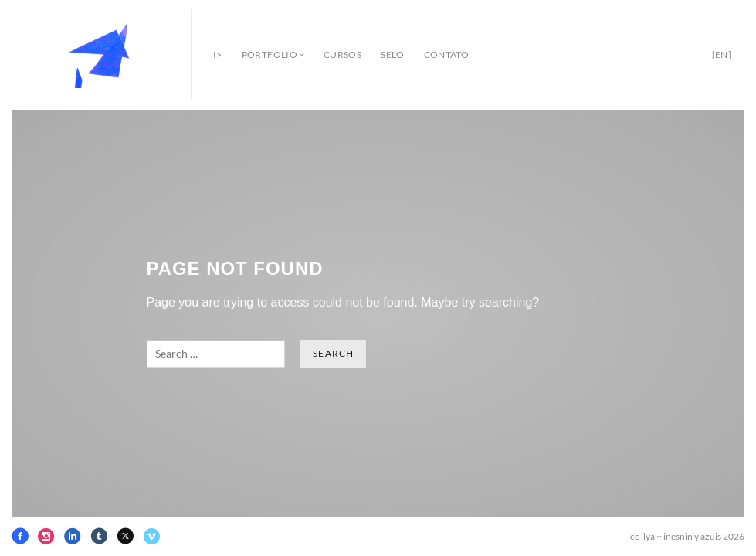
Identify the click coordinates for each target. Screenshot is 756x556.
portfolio (270, 54)
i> (218, 54)
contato (447, 54)
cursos (342, 54)
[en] (722, 54)
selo (392, 54)
